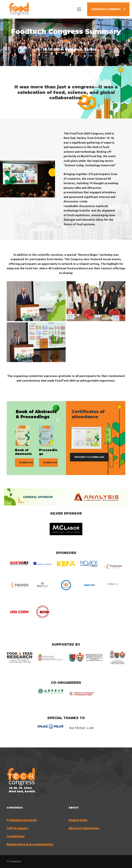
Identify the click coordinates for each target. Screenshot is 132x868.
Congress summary (108, 9)
